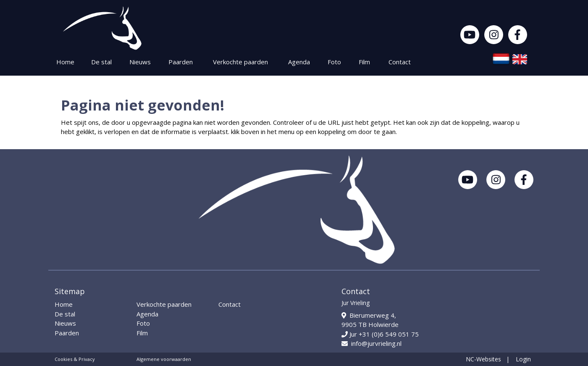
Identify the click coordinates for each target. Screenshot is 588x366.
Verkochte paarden (240, 62)
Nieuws (140, 62)
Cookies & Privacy (75, 359)
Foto (334, 62)
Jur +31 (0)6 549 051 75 (380, 334)
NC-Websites (483, 359)
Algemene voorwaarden (164, 359)
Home (65, 62)
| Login (518, 359)
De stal (101, 62)
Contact (400, 62)
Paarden (181, 62)
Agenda (299, 62)
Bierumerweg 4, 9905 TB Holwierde (370, 320)
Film (364, 62)
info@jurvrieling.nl (371, 343)
